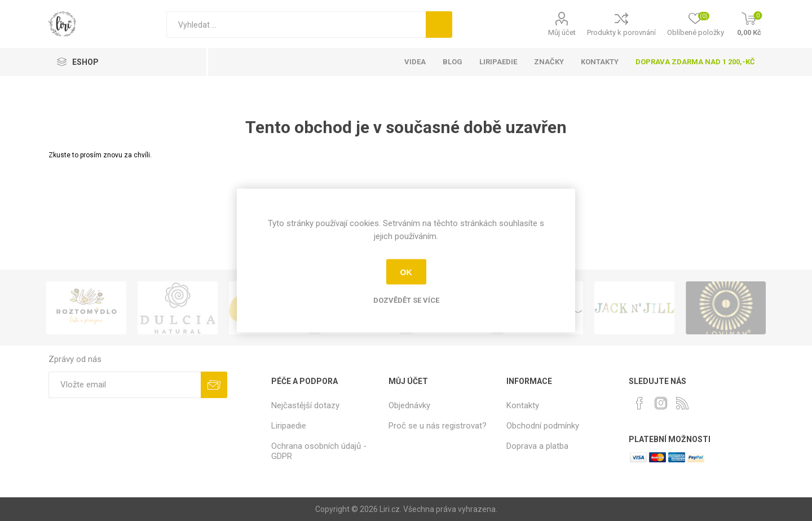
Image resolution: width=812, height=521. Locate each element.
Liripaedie (289, 426)
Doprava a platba (537, 446)
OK (406, 272)
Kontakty (523, 405)
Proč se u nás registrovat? (438, 426)
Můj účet (562, 32)
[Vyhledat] (296, 25)
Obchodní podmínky (543, 426)
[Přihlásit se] (125, 385)
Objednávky (409, 405)
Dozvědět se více (406, 300)
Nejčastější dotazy (305, 405)
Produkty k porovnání (621, 32)
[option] (122, 308)
